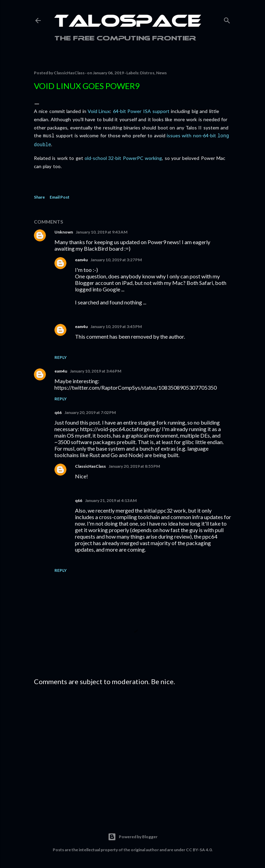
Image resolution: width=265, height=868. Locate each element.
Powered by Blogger (133, 835)
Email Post (60, 196)
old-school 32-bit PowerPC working (123, 157)
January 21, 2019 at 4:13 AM (111, 499)
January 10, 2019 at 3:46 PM (96, 370)
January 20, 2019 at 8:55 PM (134, 465)
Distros (147, 73)
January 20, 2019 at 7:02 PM (90, 411)
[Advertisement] (132, 749)
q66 (58, 411)
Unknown (64, 231)
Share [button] (39, 196)
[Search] (227, 19)
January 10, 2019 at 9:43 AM (102, 231)
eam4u (81, 258)
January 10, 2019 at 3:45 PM (116, 325)
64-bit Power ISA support (141, 111)
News (161, 73)
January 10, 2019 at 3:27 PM (116, 258)
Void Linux (99, 111)
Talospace (128, 22)
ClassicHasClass (90, 465)
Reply (61, 356)
